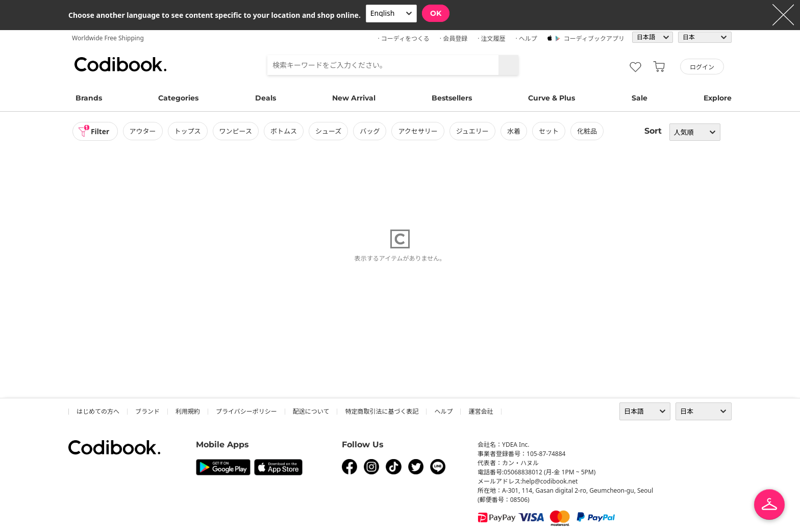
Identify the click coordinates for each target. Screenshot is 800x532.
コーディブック (120, 64)
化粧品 (588, 131)
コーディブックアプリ (594, 39)
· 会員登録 (454, 39)
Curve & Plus (552, 98)
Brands (89, 98)
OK (436, 13)
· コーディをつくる (404, 39)
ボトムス (285, 131)
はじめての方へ (98, 411)
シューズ (329, 131)
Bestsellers (452, 98)
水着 (515, 131)
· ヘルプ (526, 39)
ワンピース (236, 131)
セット (550, 131)
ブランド (147, 411)
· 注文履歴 (491, 39)
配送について (311, 411)
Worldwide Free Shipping (108, 38)
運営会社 (481, 411)
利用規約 (188, 411)
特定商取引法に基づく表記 (382, 411)
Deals (266, 98)
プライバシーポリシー (246, 411)
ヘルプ (443, 411)
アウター (143, 131)
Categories (178, 98)
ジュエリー (473, 131)
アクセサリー (419, 131)
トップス (188, 131)
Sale (640, 98)
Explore (718, 98)
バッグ (371, 131)
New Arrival (354, 98)
